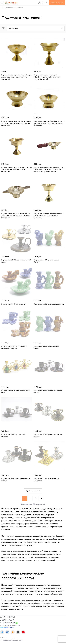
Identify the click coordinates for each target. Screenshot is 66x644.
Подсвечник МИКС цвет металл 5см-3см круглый (48, 391)
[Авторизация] (39, 3)
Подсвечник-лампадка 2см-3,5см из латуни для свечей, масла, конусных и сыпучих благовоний (49, 123)
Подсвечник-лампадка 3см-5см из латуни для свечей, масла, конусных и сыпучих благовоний (16, 123)
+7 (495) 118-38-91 (7, 617)
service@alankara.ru (7, 627)
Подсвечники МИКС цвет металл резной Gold (16, 391)
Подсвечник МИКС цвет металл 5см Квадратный (46, 480)
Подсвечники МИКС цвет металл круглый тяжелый (16, 261)
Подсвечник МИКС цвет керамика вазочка (49, 304)
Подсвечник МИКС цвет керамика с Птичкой (46, 261)
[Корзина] (43, 3)
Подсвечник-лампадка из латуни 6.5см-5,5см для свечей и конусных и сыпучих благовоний (47, 77)
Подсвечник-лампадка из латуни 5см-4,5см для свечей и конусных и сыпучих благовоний (17, 169)
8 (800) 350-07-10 (7, 620)
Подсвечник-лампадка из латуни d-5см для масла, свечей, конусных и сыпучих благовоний (17, 77)
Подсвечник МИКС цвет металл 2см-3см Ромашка (48, 436)
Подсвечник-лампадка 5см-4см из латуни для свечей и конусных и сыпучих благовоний (48, 216)
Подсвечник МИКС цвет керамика (13, 304)
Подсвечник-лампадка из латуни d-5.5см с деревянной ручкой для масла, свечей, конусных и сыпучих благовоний (49, 169)
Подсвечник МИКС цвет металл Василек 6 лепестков (16, 480)
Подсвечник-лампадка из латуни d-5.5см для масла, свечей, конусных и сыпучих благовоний (16, 216)
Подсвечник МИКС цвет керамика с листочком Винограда (14, 347)
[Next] (41, 498)
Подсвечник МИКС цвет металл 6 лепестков (13, 436)
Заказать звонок (57, 3)
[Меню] (2, 3)
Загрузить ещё (33, 491)
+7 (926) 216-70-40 (7, 623)
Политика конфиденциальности (11, 640)
